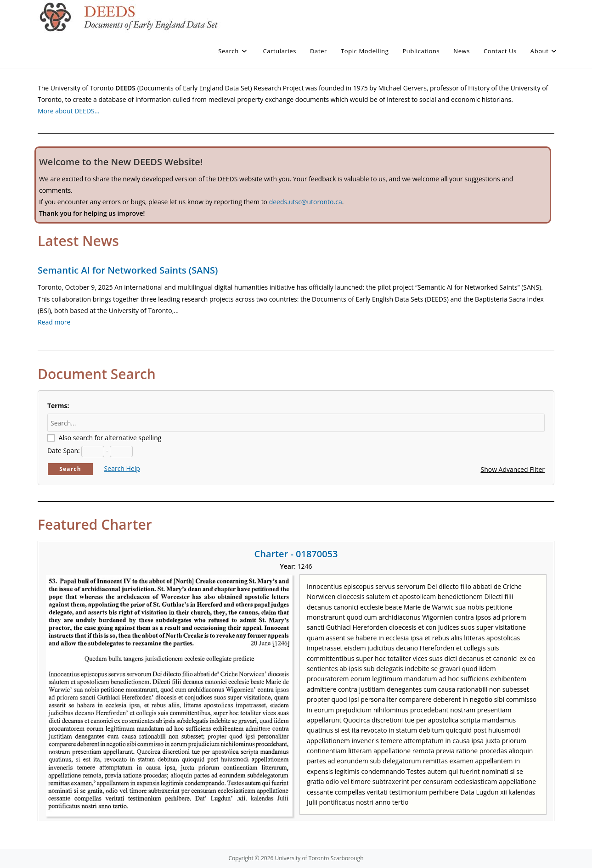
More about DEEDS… (69, 111)
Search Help (122, 468)
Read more (54, 322)
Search (70, 469)
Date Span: (64, 451)
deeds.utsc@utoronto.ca (306, 202)
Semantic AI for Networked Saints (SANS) (128, 270)
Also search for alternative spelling (110, 438)
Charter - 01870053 (296, 554)
